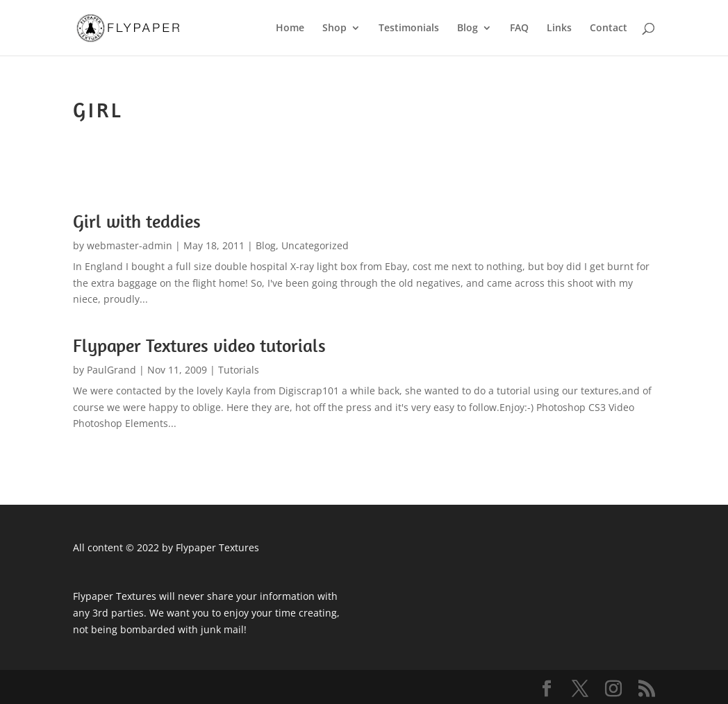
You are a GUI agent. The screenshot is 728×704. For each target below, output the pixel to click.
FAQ (519, 28)
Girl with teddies (137, 221)
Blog (468, 28)
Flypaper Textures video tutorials (199, 345)
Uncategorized (315, 245)
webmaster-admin (130, 245)
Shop (334, 28)
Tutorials (239, 370)
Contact (609, 28)
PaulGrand (111, 370)
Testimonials (409, 28)
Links (559, 28)
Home (290, 28)
